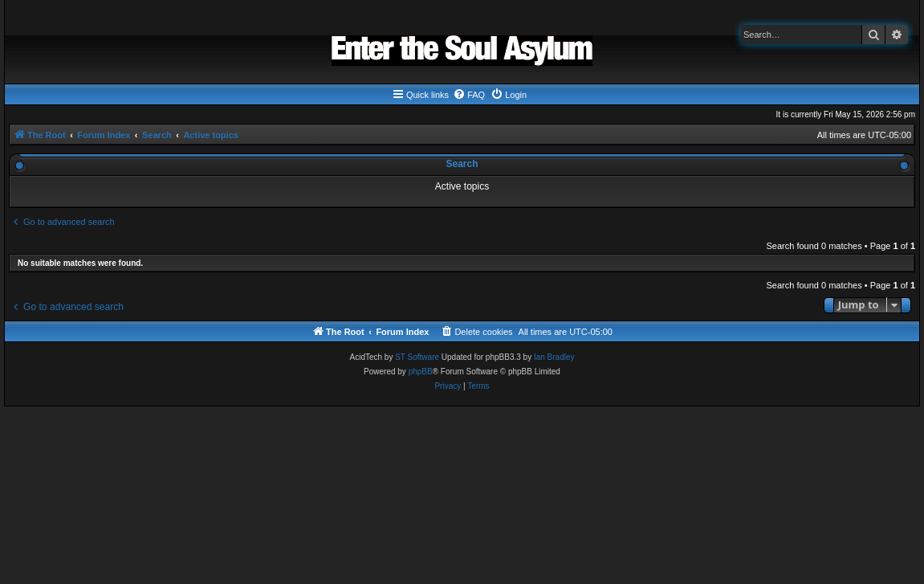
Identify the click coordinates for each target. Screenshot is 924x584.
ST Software (417, 357)
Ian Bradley (554, 357)
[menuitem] (469, 95)
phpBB (421, 372)
